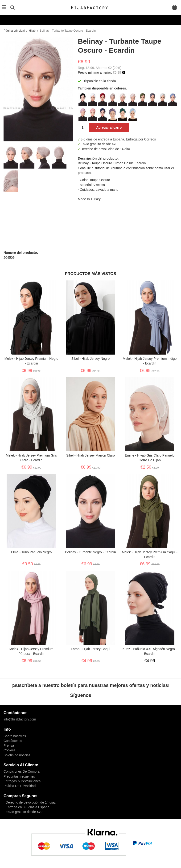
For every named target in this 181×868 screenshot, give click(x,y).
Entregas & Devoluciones (22, 781)
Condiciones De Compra (22, 771)
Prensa (9, 745)
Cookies (10, 750)
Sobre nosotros (15, 736)
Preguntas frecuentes (19, 776)
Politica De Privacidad (20, 786)
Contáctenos (13, 741)
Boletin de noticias (17, 755)
